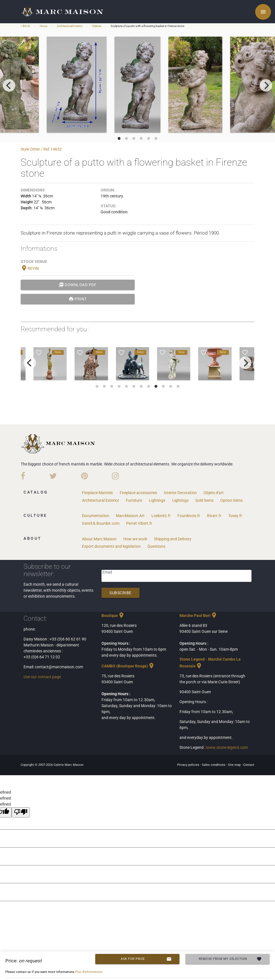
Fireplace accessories (138, 493)
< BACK (26, 26)
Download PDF (78, 285)
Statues (97, 26)
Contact (249, 765)
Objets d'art (214, 493)
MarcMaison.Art (130, 516)
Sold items (204, 500)
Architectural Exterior (70, 26)
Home (44, 26)
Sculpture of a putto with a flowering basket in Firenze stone (147, 26)
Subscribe (120, 593)
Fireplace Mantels (97, 493)
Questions (156, 546)
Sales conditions (214, 765)
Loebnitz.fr (161, 516)
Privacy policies (189, 765)
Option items (231, 500)
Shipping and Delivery (173, 539)
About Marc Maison (99, 539)
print (78, 299)
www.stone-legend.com (227, 747)
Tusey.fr (235, 516)
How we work (135, 539)
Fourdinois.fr (189, 516)
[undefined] (21, 812)
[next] (266, 85)
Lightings (157, 500)
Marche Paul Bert (198, 616)
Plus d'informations (89, 972)
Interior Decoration (180, 493)
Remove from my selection (230, 959)
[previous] (9, 85)
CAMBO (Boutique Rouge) (128, 666)
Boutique (113, 616)
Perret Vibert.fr (139, 523)
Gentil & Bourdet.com (101, 523)
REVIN (30, 268)
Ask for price (146, 959)
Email (107, 572)
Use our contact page (42, 677)
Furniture (134, 500)
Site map (235, 765)
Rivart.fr (214, 516)
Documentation (96, 516)
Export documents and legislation (111, 546)
